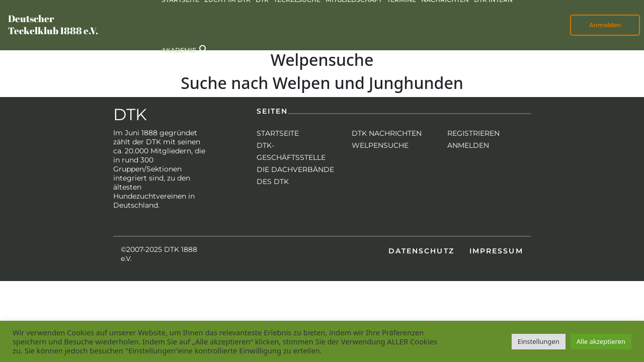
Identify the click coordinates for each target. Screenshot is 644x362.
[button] (204, 49)
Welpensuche (380, 145)
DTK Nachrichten (387, 133)
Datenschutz (421, 251)
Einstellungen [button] (539, 341)
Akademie (179, 50)
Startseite (278, 133)
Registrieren (473, 133)
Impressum (496, 251)
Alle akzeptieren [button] (601, 341)
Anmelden (605, 25)
